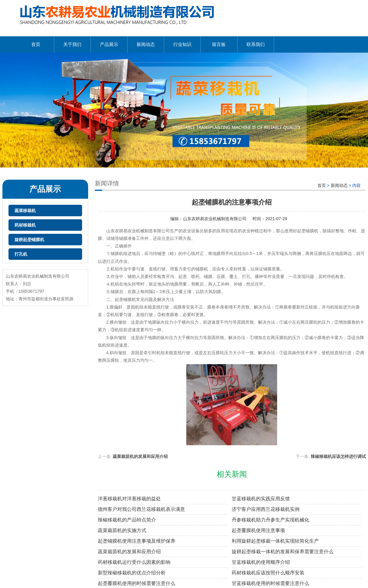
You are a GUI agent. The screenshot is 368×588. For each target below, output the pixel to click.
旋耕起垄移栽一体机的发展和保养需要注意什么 (283, 552)
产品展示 (109, 44)
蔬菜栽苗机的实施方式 (122, 530)
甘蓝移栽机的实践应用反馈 (261, 499)
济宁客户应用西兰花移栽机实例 (266, 509)
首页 (36, 44)
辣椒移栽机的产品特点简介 (127, 520)
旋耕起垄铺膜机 (29, 240)
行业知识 (182, 44)
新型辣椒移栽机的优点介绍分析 (132, 573)
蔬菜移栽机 (25, 211)
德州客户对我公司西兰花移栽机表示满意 (141, 509)
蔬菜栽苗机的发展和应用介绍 (140, 456)
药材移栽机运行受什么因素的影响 (134, 562)
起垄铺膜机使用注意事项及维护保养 (137, 541)
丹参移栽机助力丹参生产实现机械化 (270, 520)
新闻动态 (146, 44)
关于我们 (72, 44)
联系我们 (256, 44)
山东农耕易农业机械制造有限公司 (215, 219)
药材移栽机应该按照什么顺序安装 (268, 573)
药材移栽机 (25, 225)
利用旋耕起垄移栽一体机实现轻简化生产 (275, 541)
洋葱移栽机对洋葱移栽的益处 (129, 499)
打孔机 (21, 254)
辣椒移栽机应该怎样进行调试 (338, 456)
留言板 (219, 44)
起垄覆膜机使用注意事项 (258, 530)
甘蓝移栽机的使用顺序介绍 (261, 562)
